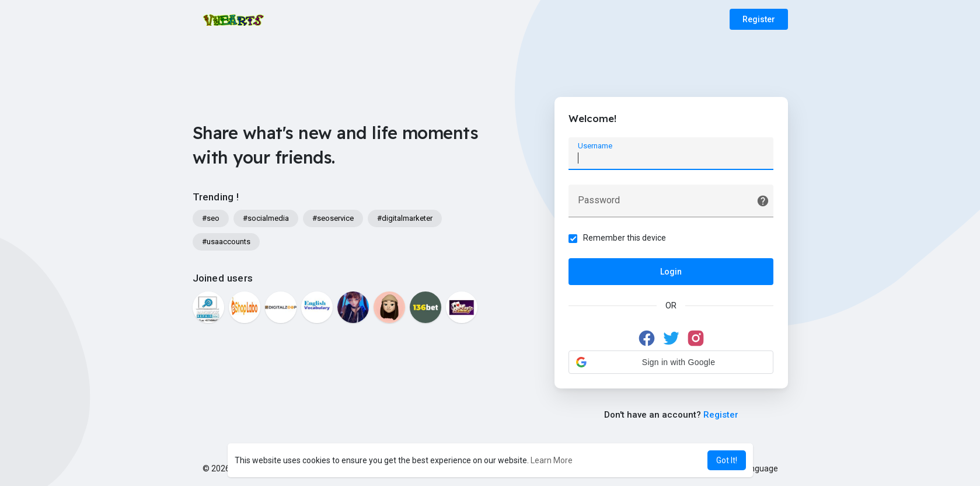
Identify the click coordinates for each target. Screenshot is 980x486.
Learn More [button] (552, 460)
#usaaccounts (226, 242)
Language (755, 468)
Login (671, 272)
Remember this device (625, 238)
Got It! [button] (727, 460)
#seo (211, 218)
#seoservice (333, 218)
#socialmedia (266, 218)
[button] (671, 362)
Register (759, 19)
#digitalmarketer (405, 218)
